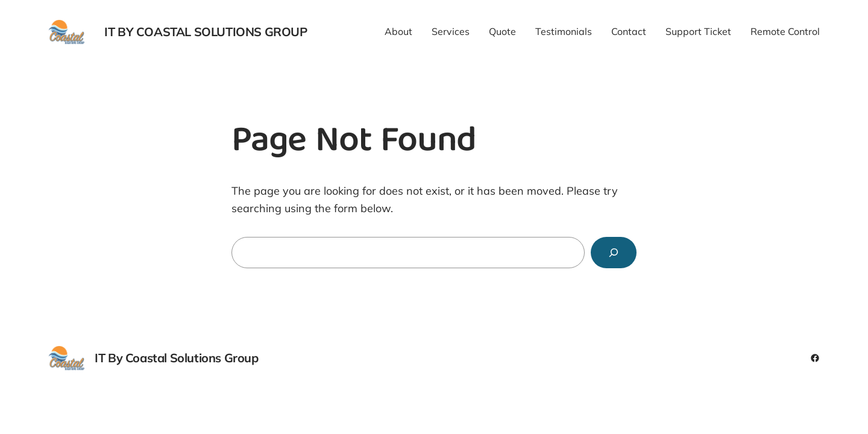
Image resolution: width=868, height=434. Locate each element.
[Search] (614, 253)
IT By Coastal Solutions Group (206, 32)
